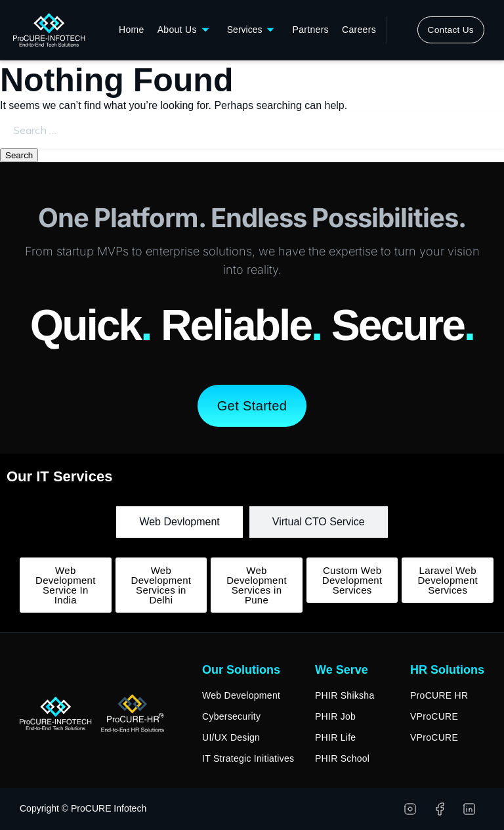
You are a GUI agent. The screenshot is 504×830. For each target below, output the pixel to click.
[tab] (179, 522)
